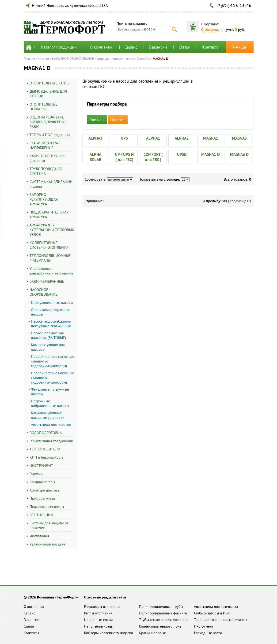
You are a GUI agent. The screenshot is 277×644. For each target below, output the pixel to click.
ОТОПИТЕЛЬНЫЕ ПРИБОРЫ (44, 107)
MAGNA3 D (239, 154)
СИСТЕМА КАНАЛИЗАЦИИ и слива (51, 184)
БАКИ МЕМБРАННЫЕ (47, 281)
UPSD (182, 154)
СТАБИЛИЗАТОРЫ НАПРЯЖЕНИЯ (44, 145)
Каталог (44, 59)
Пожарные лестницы (47, 507)
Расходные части (208, 633)
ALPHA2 (182, 138)
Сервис (131, 47)
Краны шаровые (152, 633)
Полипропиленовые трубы (161, 606)
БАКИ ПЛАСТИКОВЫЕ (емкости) (47, 158)
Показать (97, 120)
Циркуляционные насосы (115, 59)
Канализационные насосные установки (48, 415)
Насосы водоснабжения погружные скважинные (51, 324)
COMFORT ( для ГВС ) (153, 157)
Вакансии (158, 47)
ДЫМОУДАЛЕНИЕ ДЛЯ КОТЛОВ (48, 94)
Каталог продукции (59, 47)
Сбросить (118, 120)
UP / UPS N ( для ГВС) (124, 157)
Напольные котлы (99, 626)
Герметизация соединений (51, 441)
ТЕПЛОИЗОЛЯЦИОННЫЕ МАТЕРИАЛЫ (50, 258)
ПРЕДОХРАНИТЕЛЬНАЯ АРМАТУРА (49, 214)
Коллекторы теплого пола (160, 626)
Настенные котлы (98, 620)
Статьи (185, 47)
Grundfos (143, 59)
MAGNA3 (239, 138)
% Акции (239, 47)
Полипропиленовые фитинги (163, 613)
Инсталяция (39, 536)
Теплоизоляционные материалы (221, 620)
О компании (101, 47)
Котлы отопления (98, 613)
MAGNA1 (211, 138)
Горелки (36, 474)
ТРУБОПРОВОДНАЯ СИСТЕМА (46, 171)
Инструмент (204, 626)
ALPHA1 (153, 138)
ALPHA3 (95, 138)
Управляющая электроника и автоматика (51, 271)
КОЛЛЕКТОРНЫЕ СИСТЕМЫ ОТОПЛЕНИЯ (49, 245)
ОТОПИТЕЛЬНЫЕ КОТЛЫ (50, 83)
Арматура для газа (45, 490)
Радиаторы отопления (102, 606)
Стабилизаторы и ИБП (212, 613)
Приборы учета (42, 498)
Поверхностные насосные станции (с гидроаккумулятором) (53, 361)
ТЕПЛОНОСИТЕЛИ (45, 449)
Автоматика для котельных (216, 606)
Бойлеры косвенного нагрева (108, 633)
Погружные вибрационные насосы (50, 403)
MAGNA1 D (160, 59)
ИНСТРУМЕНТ (41, 465)
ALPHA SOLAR (95, 157)
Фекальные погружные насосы (50, 392)
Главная (29, 59)
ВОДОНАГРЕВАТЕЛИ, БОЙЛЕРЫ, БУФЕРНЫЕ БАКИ (48, 122)
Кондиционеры (42, 482)
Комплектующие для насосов (48, 347)
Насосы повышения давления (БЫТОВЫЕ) (48, 335)
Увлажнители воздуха (47, 544)
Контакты (211, 47)
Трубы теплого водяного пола (164, 620)
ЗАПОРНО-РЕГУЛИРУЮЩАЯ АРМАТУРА (44, 199)
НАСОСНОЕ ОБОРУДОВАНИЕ (73, 59)
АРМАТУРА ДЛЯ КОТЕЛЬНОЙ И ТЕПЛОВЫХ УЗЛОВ (52, 230)
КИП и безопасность (46, 457)
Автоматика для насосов (51, 424)
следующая (239, 201)
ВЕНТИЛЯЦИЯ (41, 515)
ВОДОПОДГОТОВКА (46, 433)
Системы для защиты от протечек (49, 525)
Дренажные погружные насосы (51, 312)
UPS (124, 138)
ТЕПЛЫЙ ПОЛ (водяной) (50, 135)
